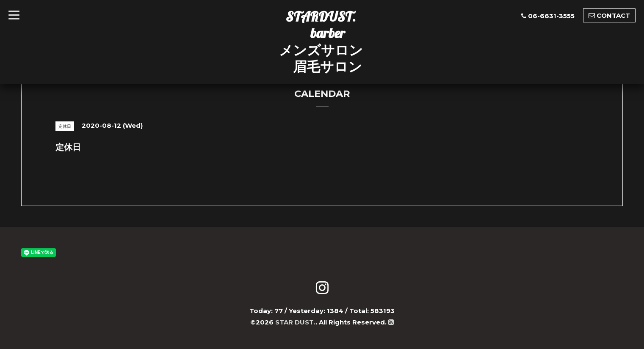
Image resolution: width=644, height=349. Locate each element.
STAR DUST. (295, 322)
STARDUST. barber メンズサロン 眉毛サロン (321, 41)
